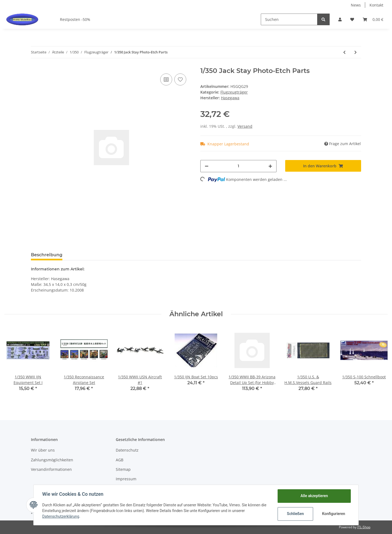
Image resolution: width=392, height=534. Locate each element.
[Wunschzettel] (352, 19)
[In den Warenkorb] (323, 166)
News (356, 5)
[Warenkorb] (373, 19)
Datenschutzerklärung (61, 516)
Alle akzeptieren (314, 496)
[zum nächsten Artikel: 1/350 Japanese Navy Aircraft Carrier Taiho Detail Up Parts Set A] (356, 52)
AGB (120, 460)
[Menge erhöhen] (270, 166)
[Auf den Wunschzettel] (180, 79)
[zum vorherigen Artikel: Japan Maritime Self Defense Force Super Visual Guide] (344, 52)
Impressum (126, 479)
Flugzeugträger (234, 92)
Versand (245, 126)
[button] (340, 19)
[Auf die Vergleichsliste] (166, 79)
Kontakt (376, 5)
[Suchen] (289, 19)
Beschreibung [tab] (47, 255)
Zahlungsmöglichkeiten (52, 460)
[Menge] (238, 166)
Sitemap (123, 469)
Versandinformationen (51, 469)
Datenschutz (127, 450)
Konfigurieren (334, 514)
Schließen (295, 514)
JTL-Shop (364, 527)
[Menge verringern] (207, 166)
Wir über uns (43, 450)
